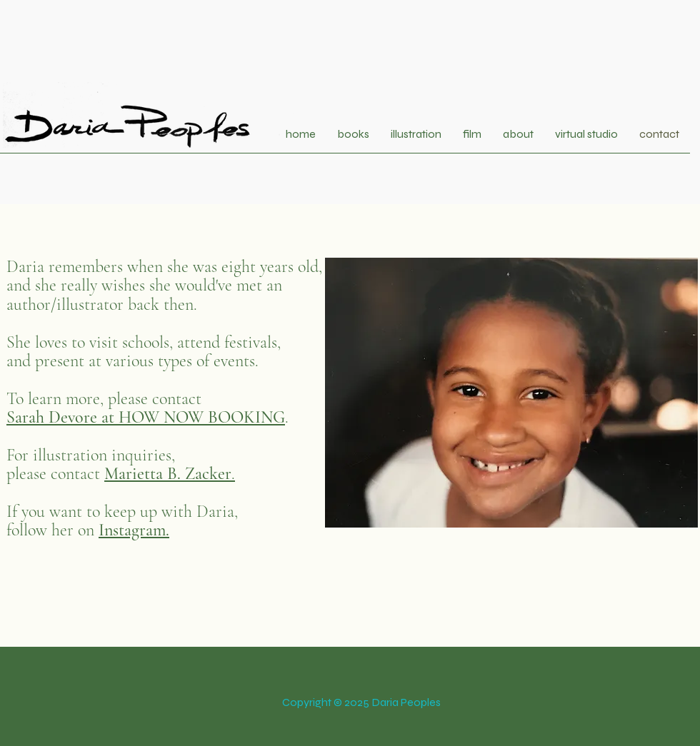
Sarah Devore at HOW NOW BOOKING (146, 417)
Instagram (132, 530)
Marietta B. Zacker (168, 474)
